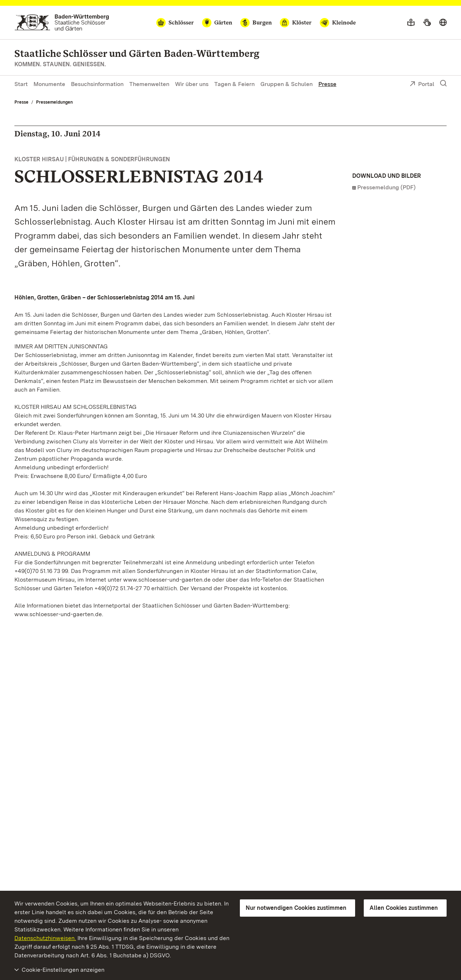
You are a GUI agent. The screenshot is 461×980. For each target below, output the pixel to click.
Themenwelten (149, 84)
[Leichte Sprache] (411, 23)
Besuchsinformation (97, 84)
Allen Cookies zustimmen (404, 908)
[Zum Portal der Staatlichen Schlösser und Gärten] (62, 22)
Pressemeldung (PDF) (386, 187)
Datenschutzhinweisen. (45, 938)
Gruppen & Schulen (287, 84)
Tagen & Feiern (234, 84)
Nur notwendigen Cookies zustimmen (296, 908)
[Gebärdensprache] (427, 23)
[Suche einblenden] (443, 83)
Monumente (49, 84)
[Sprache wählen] (443, 23)
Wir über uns (192, 84)
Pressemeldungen (54, 102)
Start (21, 84)
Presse (327, 84)
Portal (422, 85)
